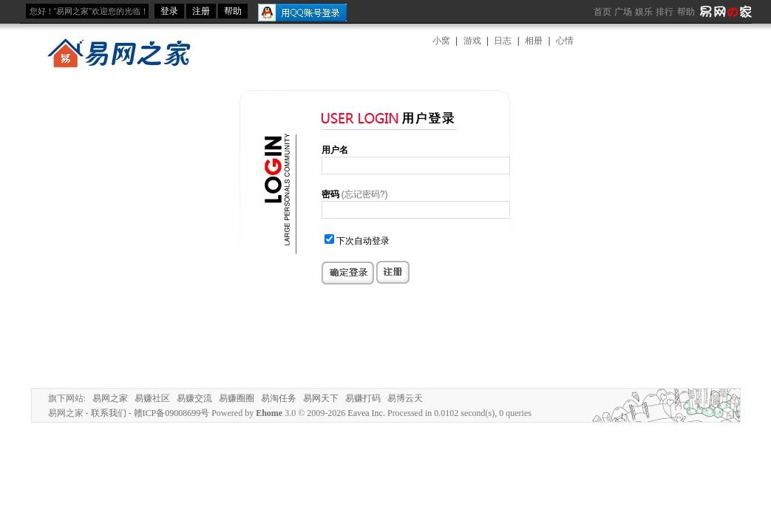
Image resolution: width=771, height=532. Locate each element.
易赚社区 (152, 398)
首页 (602, 12)
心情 (565, 41)
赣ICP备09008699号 (172, 413)
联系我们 (109, 413)
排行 (665, 12)
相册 (534, 41)
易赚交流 (194, 398)
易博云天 (405, 398)
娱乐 (644, 12)
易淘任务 (279, 398)
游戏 (472, 41)
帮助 (686, 12)
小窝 (441, 41)
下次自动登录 (363, 241)
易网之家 (110, 398)
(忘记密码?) (365, 194)
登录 (169, 11)
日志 (503, 41)
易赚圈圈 (237, 398)
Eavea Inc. (366, 413)
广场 (623, 12)
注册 (201, 11)
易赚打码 (363, 398)
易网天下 (321, 398)
